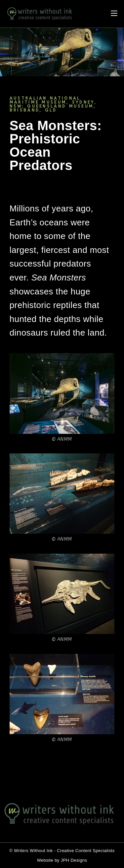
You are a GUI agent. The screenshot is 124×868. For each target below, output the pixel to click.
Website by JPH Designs (62, 860)
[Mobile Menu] (117, 14)
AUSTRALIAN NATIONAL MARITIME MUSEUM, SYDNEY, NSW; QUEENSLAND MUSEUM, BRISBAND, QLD (53, 104)
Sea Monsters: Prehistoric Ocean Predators (56, 145)
